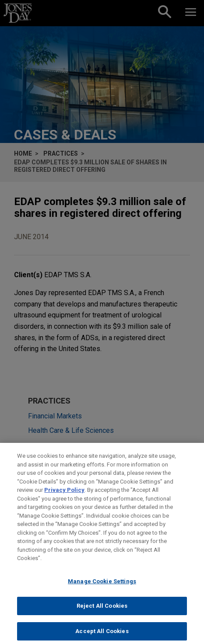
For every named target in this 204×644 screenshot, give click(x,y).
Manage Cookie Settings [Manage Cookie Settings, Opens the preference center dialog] (102, 586)
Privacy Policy (64, 495)
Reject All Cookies (102, 611)
